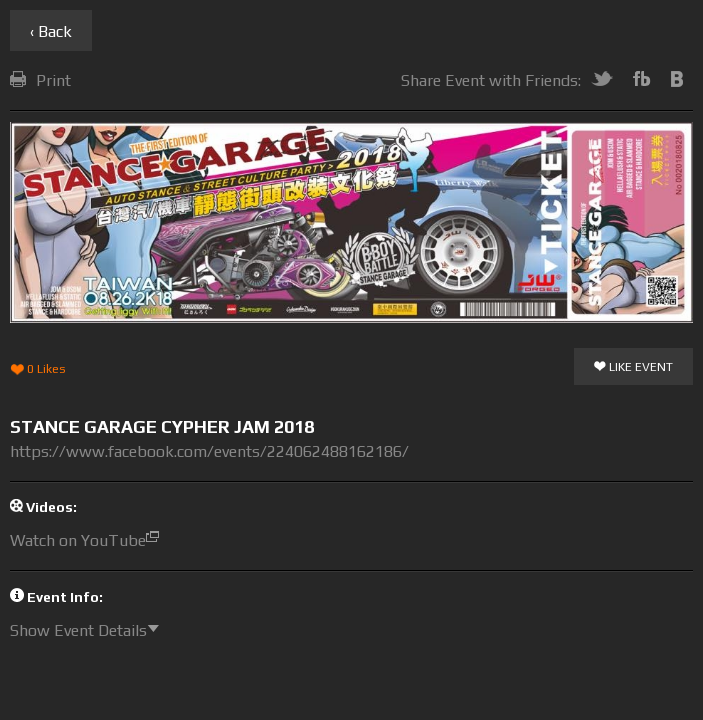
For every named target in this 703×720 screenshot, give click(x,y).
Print (40, 80)
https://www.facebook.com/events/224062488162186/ (209, 451)
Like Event (633, 368)
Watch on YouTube (89, 540)
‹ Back (51, 31)
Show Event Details (89, 630)
